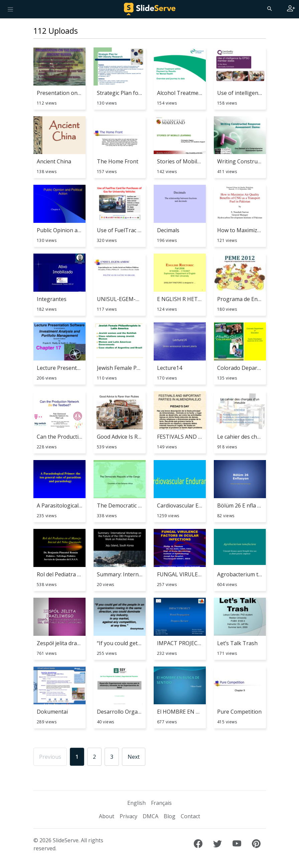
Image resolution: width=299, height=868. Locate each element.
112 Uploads (56, 31)
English (136, 803)
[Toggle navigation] (10, 9)
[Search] (269, 8)
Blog (170, 816)
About (107, 816)
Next (134, 757)
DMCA (151, 816)
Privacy (128, 816)
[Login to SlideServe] (291, 9)
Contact (190, 816)
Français (161, 803)
